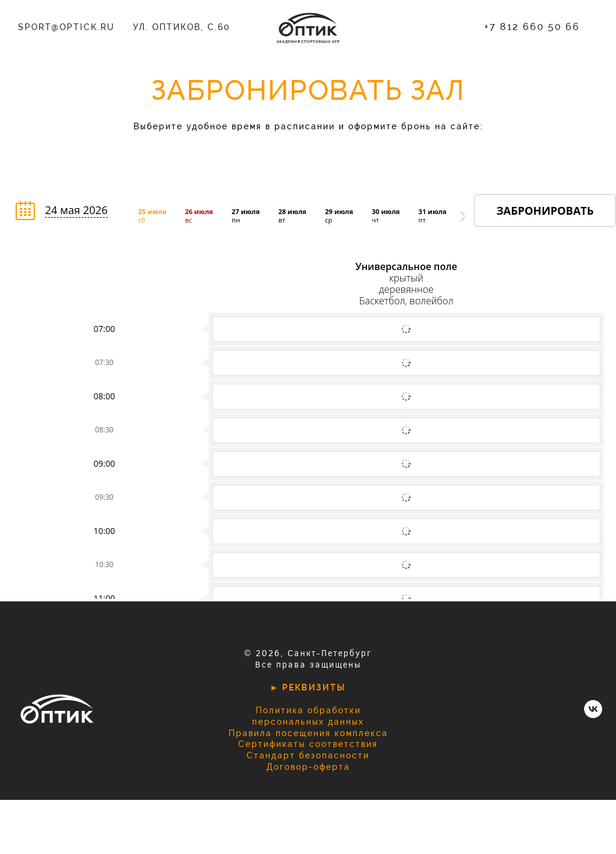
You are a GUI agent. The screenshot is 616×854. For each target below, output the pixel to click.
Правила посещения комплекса (308, 733)
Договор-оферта (308, 767)
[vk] (593, 715)
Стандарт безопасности (308, 755)
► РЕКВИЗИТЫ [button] (308, 687)
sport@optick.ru (66, 27)
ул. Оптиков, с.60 (182, 27)
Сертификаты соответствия (308, 744)
